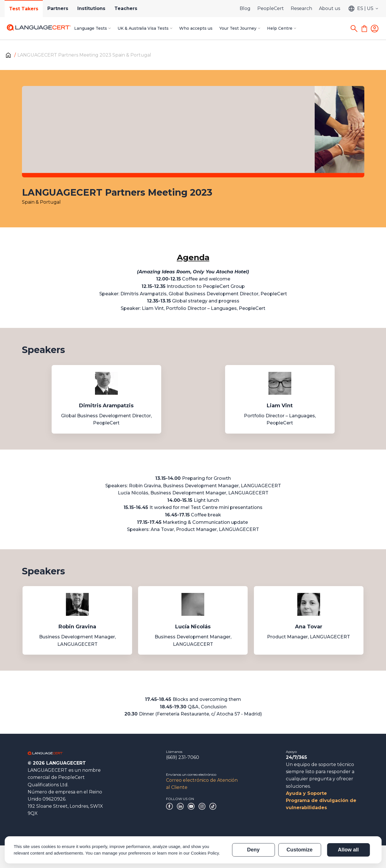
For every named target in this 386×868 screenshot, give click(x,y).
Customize (299, 850)
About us (330, 8)
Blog (245, 8)
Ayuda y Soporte (306, 793)
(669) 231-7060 (183, 757)
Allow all (348, 850)
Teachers (126, 8)
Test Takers (24, 9)
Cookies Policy (205, 853)
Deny (253, 850)
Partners (58, 8)
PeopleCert (271, 8)
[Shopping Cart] (364, 29)
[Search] (354, 29)
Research (301, 8)
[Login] (375, 29)
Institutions (91, 8)
